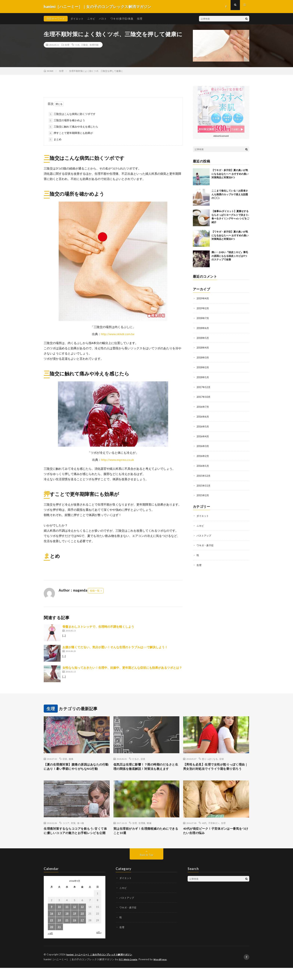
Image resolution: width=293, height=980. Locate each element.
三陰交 (84, 45)
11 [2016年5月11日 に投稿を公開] (67, 919)
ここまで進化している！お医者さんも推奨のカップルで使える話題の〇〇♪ (230, 194)
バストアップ (204, 532)
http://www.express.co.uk (118, 460)
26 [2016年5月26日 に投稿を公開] (75, 933)
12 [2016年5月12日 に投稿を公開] (75, 919)
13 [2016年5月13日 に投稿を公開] (82, 919)
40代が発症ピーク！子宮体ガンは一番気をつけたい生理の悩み (215, 838)
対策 (73, 829)
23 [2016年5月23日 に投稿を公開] (52, 933)
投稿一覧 (95, 591)
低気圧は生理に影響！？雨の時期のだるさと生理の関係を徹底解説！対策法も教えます (146, 770)
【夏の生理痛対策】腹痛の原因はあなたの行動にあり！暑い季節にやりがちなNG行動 (77, 770)
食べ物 (81, 829)
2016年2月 (203, 453)
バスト (103, 19)
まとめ (58, 139)
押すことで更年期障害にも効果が (73, 133)
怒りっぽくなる (210, 759)
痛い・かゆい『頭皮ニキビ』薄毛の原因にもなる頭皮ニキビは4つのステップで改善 (230, 256)
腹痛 (71, 759)
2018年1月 (203, 376)
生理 (140, 19)
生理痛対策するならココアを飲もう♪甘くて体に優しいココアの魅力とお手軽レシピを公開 (77, 840)
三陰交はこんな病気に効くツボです (75, 114)
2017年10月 (204, 395)
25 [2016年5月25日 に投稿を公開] (67, 933)
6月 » (99, 945)
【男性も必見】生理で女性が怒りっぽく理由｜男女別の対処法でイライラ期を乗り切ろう (216, 770)
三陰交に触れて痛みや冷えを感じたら (76, 127)
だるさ (136, 759)
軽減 (149, 829)
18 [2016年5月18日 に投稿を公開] (67, 926)
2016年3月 (203, 444)
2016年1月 (203, 463)
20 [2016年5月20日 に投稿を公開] (82, 926)
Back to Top (147, 867)
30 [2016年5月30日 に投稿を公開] (52, 939)
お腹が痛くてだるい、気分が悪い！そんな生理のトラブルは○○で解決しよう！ (115, 647)
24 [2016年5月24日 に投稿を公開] (59, 933)
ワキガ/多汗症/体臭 (122, 19)
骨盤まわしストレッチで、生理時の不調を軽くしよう (98, 627)
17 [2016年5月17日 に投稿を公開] (59, 926)
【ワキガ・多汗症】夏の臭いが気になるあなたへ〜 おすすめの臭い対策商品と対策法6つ (230, 174)
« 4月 (50, 946)
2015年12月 (204, 473)
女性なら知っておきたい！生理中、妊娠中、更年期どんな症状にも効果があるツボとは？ (122, 668)
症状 (65, 759)
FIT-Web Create (129, 972)
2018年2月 (203, 366)
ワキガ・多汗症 (206, 542)
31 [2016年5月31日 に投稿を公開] (59, 939)
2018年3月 (203, 356)
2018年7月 (203, 318)
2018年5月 (203, 337)
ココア (66, 829)
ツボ (77, 45)
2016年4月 (203, 434)
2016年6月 (203, 415)
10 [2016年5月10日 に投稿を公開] (59, 919)
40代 (204, 829)
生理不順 (94, 45)
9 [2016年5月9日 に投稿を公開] (52, 919)
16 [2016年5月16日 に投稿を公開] (52, 926)
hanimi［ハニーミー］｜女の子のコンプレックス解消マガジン (102, 967)
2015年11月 (204, 483)
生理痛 (142, 829)
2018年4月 (203, 347)
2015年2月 (203, 492)
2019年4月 (203, 298)
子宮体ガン (214, 829)
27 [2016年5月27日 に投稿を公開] (82, 933)
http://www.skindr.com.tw (118, 334)
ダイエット (77, 19)
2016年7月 (203, 405)
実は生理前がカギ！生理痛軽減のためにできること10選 (146, 838)
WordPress (162, 972)
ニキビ (91, 19)
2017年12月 (204, 386)
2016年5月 (203, 424)
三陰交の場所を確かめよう (69, 120)
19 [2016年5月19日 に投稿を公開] (75, 926)
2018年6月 (203, 327)
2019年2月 (203, 308)
